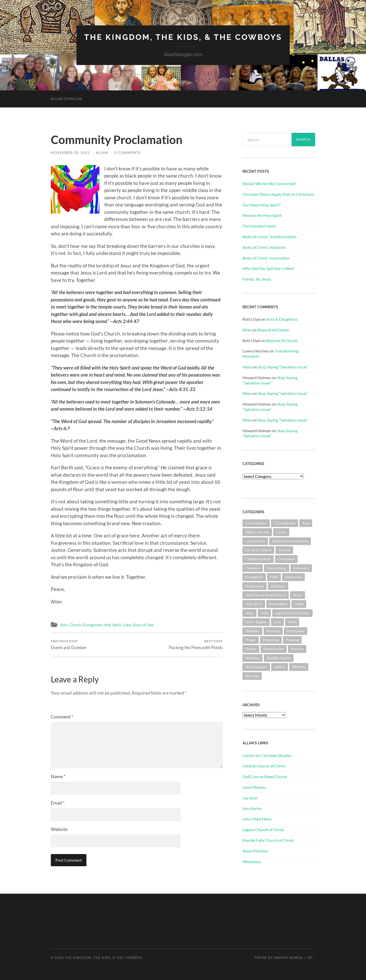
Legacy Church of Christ (263, 830)
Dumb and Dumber (69, 645)
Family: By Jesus (257, 279)
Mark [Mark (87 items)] (292, 622)
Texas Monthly (255, 851)
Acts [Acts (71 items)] (306, 523)
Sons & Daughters (282, 319)
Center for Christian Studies (267, 755)
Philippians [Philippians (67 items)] (296, 631)
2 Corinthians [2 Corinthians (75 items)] (285, 523)
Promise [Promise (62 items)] (292, 640)
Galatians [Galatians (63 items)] (278, 586)
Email (58, 803)
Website (59, 829)
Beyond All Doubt (273, 330)
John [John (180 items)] (264, 613)
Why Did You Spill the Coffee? (268, 268)
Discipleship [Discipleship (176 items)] (277, 568)
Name (58, 776)
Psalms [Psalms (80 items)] (251, 649)
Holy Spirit (112, 625)
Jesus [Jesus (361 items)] (249, 613)
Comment (62, 717)
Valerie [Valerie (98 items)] (280, 667)
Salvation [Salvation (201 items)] (253, 658)
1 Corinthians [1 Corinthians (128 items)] (256, 523)
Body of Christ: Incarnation (266, 258)
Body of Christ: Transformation (270, 237)
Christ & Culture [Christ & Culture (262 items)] (258, 550)
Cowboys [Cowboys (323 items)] (253, 568)
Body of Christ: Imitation (264, 247)
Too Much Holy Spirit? (262, 205)
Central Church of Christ (264, 766)
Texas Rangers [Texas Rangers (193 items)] (256, 667)
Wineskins (252, 862)
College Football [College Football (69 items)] (258, 559)
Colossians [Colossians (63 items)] (286, 559)
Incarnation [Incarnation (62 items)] (278, 604)
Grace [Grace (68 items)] (298, 595)
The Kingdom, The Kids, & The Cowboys (183, 37)
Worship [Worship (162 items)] (252, 676)
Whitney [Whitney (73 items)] (299, 667)
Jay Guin (250, 798)
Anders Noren (288, 958)
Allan (102, 152)
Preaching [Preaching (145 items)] (271, 640)
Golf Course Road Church (265, 776)
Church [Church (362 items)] (284, 550)
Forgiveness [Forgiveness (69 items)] (255, 586)
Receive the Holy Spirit (262, 215)
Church (75, 625)
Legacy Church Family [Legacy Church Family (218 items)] (292, 613)
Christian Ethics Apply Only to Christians (278, 194)
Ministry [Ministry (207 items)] (273, 631)
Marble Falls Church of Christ (268, 840)
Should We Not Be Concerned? (269, 183)
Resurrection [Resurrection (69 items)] (274, 649)
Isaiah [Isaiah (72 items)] (299, 604)
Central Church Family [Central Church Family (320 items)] (290, 541)
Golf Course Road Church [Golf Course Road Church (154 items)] (266, 595)
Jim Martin (252, 808)
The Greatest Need (259, 226)
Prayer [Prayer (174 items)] (251, 640)
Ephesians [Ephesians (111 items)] (301, 568)
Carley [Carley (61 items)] (281, 532)
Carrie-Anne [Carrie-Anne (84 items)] (255, 541)
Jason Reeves (254, 787)
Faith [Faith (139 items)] (274, 577)
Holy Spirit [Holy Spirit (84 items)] (254, 604)
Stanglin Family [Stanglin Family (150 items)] (279, 658)
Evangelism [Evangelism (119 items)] (254, 577)
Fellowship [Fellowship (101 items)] (293, 577)
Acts (64, 625)
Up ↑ (311, 958)
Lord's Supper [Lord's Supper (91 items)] (256, 622)
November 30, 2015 (70, 152)
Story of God (143, 625)
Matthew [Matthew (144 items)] (252, 631)
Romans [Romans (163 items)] (297, 649)
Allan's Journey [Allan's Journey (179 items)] (257, 532)
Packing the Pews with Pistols (196, 645)
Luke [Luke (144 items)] (277, 622)
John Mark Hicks (257, 819)
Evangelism (92, 625)
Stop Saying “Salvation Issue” (283, 367)
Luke (127, 625)
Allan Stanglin (66, 99)
